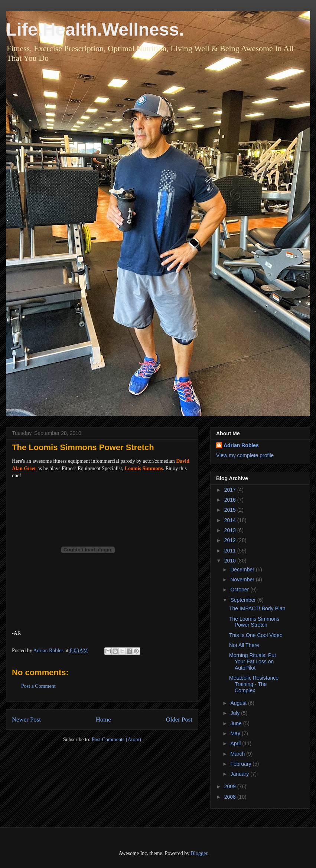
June (237, 723)
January (240, 774)
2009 (231, 786)
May (236, 733)
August (239, 703)
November (243, 580)
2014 (231, 520)
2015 (231, 510)
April (236, 743)
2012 (231, 540)
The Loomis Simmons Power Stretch (254, 622)
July (236, 713)
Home (103, 720)
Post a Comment (38, 686)
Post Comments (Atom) (116, 740)
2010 (231, 561)
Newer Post (26, 720)
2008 (231, 797)
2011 (231, 551)
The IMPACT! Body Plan (257, 608)
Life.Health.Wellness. (95, 29)
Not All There (244, 645)
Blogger (199, 853)
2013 (231, 530)
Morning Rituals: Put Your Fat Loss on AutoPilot (253, 661)
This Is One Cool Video (256, 635)
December (243, 570)
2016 (231, 500)
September (244, 600)
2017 (231, 490)
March (238, 754)
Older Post (179, 720)
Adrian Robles (241, 445)
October (240, 590)
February (241, 764)
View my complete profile (245, 455)
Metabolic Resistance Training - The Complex (254, 684)
